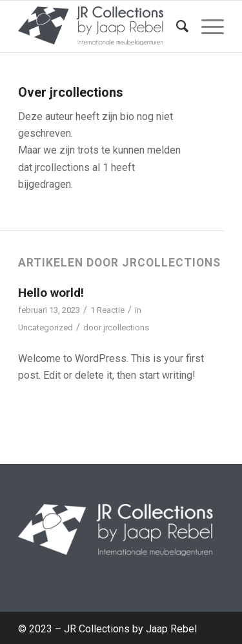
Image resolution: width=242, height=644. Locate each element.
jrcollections (126, 327)
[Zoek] (176, 26)
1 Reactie (107, 310)
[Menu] (206, 26)
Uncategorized (45, 327)
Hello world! (51, 293)
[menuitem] (176, 26)
